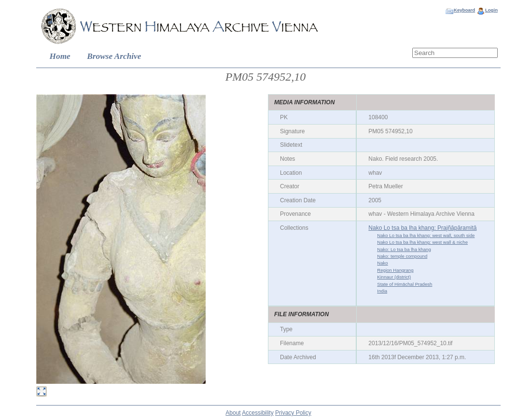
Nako (382, 263)
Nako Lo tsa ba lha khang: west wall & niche (422, 242)
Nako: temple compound (402, 256)
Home (60, 56)
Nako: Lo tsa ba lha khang (404, 249)
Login (491, 10)
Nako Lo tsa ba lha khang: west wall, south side (426, 235)
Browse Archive (114, 56)
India (382, 291)
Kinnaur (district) (394, 277)
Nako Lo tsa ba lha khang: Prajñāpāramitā (422, 228)
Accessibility (258, 413)
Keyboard (464, 10)
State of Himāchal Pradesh (405, 284)
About (233, 413)
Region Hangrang (395, 270)
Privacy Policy (293, 413)
